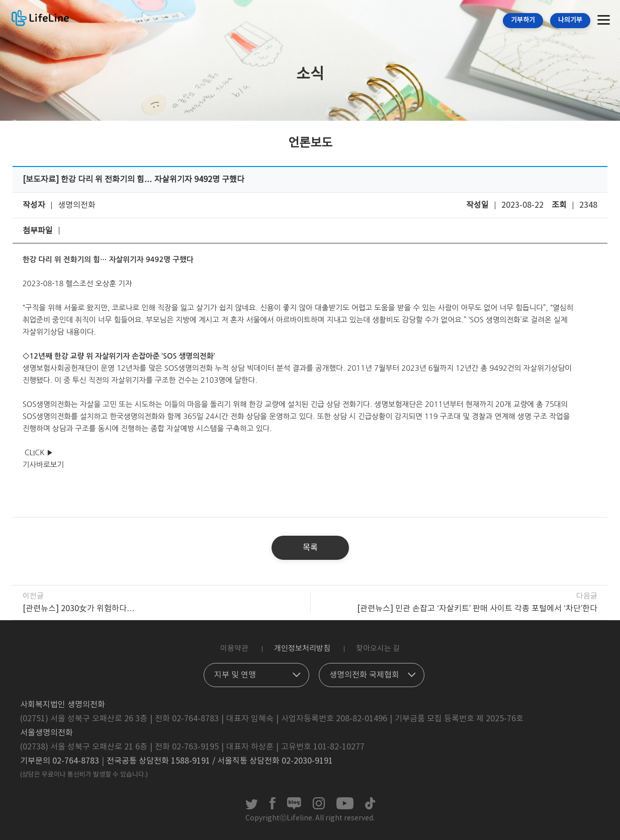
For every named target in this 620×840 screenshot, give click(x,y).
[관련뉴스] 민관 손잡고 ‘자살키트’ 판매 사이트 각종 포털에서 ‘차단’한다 (477, 609)
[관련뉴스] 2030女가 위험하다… (79, 609)
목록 (310, 548)
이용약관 (234, 649)
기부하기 (523, 20)
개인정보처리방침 (302, 649)
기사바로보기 (43, 465)
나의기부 (570, 20)
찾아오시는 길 (378, 649)
